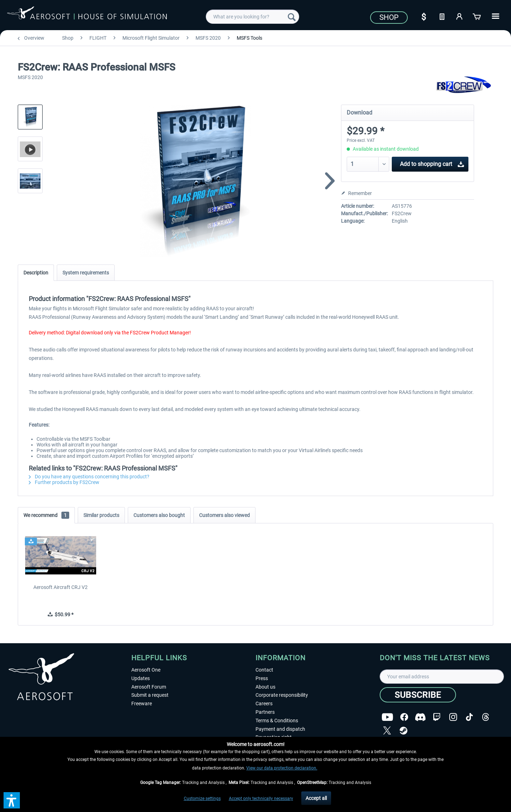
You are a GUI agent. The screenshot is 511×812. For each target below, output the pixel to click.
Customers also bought (159, 515)
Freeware (142, 703)
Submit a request (150, 695)
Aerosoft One (146, 670)
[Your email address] (442, 677)
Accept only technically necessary (261, 799)
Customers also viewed (224, 515)
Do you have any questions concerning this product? (89, 477)
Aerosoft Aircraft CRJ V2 (61, 587)
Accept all (316, 798)
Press (262, 678)
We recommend (46, 515)
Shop (389, 17)
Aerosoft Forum (149, 687)
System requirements (86, 273)
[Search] (292, 17)
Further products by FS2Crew (64, 482)
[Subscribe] (418, 695)
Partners (265, 712)
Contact (264, 670)
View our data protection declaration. (282, 768)
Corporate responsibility (282, 695)
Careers (264, 703)
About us (265, 687)
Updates (141, 678)
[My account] (460, 16)
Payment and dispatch (280, 729)
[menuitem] (252, 17)
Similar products (101, 515)
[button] (12, 800)
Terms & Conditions (277, 721)
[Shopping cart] (477, 16)
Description (36, 273)
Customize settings (202, 799)
